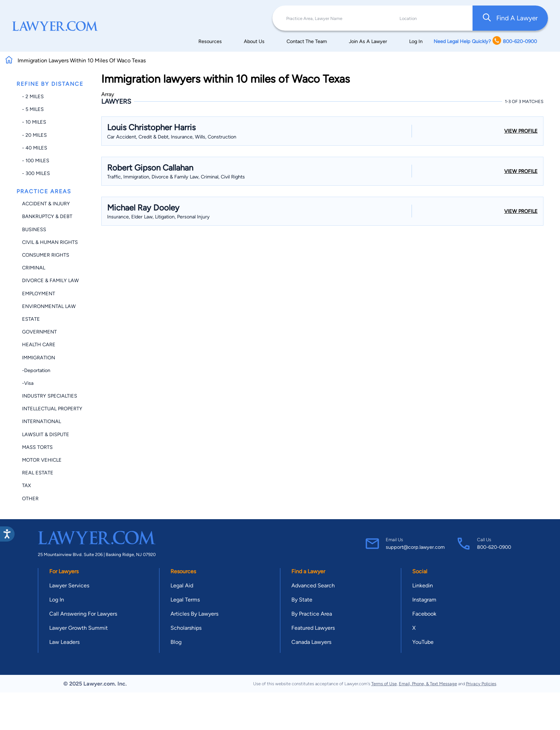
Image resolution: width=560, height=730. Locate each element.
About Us (254, 41)
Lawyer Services (69, 585)
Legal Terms (185, 600)
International (42, 421)
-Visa (28, 383)
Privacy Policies (481, 684)
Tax (27, 485)
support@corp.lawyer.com (415, 547)
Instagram (424, 600)
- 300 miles (36, 173)
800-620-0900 (494, 547)
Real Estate (38, 473)
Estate (31, 319)
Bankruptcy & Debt (47, 216)
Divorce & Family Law (50, 280)
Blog (176, 642)
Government (39, 332)
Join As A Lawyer (368, 41)
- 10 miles (34, 122)
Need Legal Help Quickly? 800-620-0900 (485, 41)
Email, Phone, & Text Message (428, 684)
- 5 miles (33, 109)
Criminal (34, 268)
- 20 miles (34, 135)
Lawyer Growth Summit (79, 628)
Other (30, 498)
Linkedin (423, 585)
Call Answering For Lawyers (83, 614)
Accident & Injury (46, 204)
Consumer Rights (46, 255)
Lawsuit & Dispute (46, 434)
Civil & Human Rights (50, 242)
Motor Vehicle (42, 460)
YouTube (423, 642)
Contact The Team (307, 41)
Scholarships (186, 628)
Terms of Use (384, 684)
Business (34, 229)
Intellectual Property (52, 409)
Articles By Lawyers (194, 614)
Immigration (39, 358)
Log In (416, 41)
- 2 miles (33, 96)
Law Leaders (64, 642)
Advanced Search (313, 585)
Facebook (424, 614)
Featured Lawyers (313, 628)
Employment (39, 294)
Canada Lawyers (311, 642)
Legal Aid (182, 585)
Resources (210, 41)
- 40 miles (35, 148)
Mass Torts (37, 447)
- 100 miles (36, 161)
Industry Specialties (50, 396)
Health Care (39, 345)
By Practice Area (312, 614)
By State (302, 600)
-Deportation (36, 370)
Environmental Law (49, 306)
